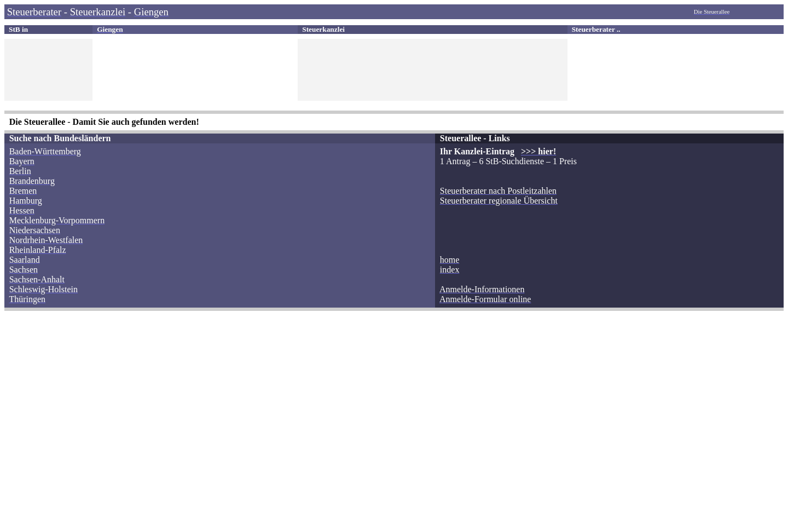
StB (15, 29)
